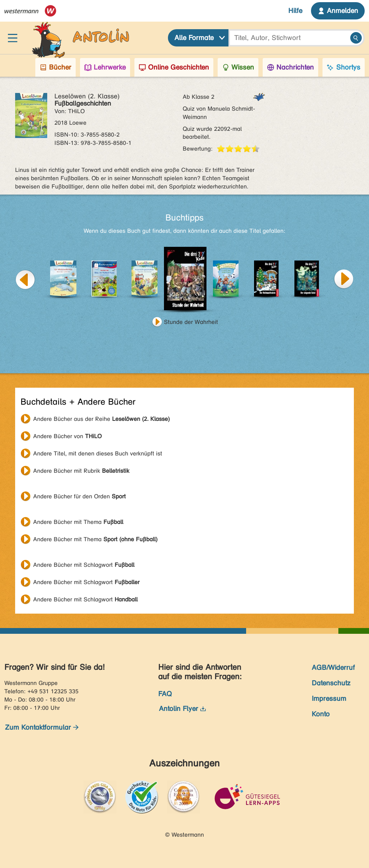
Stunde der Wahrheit (191, 322)
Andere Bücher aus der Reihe (101, 419)
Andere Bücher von (67, 436)
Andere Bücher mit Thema (78, 522)
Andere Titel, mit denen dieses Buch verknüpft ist (98, 453)
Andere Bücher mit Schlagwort (84, 565)
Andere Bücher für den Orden (79, 496)
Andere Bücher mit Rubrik (81, 471)
